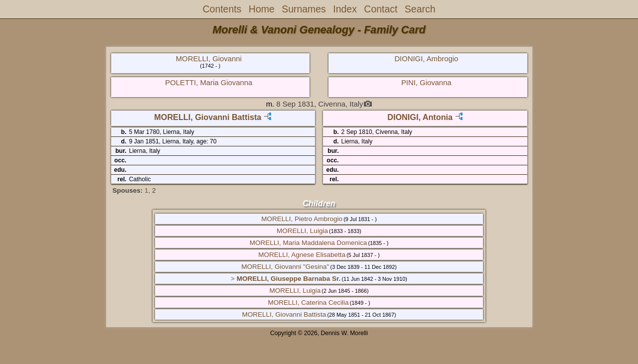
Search (420, 9)
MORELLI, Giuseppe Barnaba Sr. (289, 279)
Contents (222, 9)
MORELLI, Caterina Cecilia (308, 303)
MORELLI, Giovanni (209, 59)
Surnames (304, 9)
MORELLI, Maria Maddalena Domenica (309, 243)
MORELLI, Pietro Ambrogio (302, 219)
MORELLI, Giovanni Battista (208, 117)
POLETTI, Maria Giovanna (209, 83)
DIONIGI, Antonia (420, 117)
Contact (381, 9)
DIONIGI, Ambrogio (426, 59)
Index (345, 9)
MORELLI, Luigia (302, 231)
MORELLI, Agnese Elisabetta (302, 255)
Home (262, 9)
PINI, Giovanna (426, 83)
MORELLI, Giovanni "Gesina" (285, 267)
